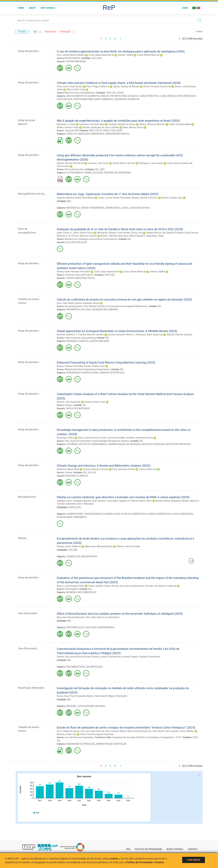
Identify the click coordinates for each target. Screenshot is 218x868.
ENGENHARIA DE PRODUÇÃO (80, 744)
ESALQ (120, 93)
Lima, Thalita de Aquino (68, 731)
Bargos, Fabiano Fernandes (70, 366)
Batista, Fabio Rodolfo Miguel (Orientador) (107, 696)
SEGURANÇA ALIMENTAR (127, 99)
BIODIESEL (71, 592)
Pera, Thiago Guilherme (98, 86)
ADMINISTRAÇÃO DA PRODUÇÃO (125, 444)
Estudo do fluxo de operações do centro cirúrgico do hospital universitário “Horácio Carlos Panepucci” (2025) (126, 727)
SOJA (82, 627)
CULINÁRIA (107, 514)
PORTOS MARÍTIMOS (84, 99)
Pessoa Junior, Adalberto (69, 546)
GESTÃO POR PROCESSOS (178, 444)
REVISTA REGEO (73, 58)
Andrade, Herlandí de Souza (122, 124)
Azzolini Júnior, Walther (183, 731)
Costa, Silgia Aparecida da (101, 55)
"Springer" (67, 32)
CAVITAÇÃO (91, 627)
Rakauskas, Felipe (155, 236)
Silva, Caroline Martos (116, 731)
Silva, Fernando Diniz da (139, 731)
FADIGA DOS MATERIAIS (78, 408)
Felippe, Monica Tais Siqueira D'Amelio (165, 233)
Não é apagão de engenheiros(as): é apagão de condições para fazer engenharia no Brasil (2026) (118, 121)
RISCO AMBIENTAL (104, 99)
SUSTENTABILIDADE (76, 61)
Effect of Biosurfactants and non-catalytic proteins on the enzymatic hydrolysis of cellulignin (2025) (120, 614)
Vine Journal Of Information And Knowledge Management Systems (97, 441)
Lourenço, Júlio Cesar (98, 163)
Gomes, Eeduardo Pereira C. (121, 335)
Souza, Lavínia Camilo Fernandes (114, 198)
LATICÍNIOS (72, 444)
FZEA (109, 93)
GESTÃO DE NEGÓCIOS (153, 444)
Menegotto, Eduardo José (110, 233)
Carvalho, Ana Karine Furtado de (161, 586)
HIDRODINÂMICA (106, 627)
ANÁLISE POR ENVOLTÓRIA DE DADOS (119, 96)
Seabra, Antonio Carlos (68, 127)
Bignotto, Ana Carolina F (95, 501)
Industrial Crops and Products (79, 275)
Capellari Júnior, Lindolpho (70, 501)
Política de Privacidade (148, 849)
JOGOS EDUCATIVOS (140, 208)
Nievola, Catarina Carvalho (180, 335)
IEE (95, 472)
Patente (22, 538)
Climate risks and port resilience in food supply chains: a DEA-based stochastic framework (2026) (119, 83)
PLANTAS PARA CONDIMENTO (72, 517)
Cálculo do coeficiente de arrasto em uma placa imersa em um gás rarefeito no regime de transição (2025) (125, 299)
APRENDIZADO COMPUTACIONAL (83, 373)
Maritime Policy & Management (80, 93)
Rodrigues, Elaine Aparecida (149, 335)
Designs (69, 405)
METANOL (100, 706)
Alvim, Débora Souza (83, 233)
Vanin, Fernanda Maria (180, 124)
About (32, 8)
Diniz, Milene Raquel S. (134, 236)
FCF (70, 550)
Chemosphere (71, 589)
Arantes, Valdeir (125, 55)
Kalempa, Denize (91, 303)
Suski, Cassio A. (65, 233)
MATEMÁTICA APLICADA (78, 310)
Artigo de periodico (28, 51)
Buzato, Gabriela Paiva (112, 236)
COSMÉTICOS (73, 556)
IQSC (102, 169)
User (185, 8)
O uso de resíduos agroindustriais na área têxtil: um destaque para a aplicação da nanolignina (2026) (121, 51)
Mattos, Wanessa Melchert (152, 124)
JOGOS (125, 208)
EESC (92, 130)
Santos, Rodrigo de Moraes (126, 86)
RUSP (120, 130)
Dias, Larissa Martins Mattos (71, 55)
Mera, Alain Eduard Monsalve (71, 617)
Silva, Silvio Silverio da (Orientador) (103, 617)
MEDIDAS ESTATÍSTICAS (112, 373)
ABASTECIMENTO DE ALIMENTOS (83, 96)
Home (21, 8)
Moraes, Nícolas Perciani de (70, 163)
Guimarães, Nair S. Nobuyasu (80, 504)
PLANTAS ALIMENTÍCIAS (133, 514)
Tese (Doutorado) (28, 613)
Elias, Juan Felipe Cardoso (70, 303)
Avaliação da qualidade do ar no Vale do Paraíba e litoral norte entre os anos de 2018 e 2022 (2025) (120, 229)
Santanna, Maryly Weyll (68, 469)
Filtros (22, 32)
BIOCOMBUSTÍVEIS (87, 592)
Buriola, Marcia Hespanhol (169, 501)
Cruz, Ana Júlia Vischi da (92, 731)
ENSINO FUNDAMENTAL (93, 208)
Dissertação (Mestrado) (31, 688)
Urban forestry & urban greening (80, 338)
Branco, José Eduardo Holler (71, 586)
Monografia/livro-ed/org (31, 194)
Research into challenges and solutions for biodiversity (91, 239)
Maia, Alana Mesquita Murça (99, 546)
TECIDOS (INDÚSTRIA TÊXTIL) (81, 278)
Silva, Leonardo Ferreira (124, 469)
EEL (100, 58)
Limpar (199, 31)
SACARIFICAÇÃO (94, 667)
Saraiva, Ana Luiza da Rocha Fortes (74, 657)
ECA (90, 472)
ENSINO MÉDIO (113, 208)
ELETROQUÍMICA (75, 173)
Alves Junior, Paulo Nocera (70, 86)
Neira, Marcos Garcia (133, 127)
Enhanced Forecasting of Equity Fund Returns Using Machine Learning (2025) (106, 362)
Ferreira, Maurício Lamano (84, 236)
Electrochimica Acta (74, 169)
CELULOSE (98, 173)
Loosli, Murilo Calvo (161, 731)
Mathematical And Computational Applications (87, 369)
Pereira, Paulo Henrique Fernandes (74, 272)
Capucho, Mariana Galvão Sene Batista (76, 198)
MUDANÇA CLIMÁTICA (77, 341)
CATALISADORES (86, 706)
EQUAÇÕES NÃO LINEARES (105, 310)
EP (97, 130)
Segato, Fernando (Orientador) (146, 657)
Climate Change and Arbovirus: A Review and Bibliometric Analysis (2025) (104, 466)
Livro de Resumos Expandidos (79, 737)
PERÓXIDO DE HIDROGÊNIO (117, 173)
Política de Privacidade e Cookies (145, 862)
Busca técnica (175, 849)
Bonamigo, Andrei (65, 438)
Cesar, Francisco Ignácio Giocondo (97, 734)
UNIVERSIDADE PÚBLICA (117, 134)
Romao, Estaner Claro (172, 198)
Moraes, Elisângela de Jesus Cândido (101, 127)
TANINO (88, 173)
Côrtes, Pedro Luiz (148, 469)
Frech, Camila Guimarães (113, 438)
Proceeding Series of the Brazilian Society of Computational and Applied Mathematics (106, 306)
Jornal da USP (71, 130)
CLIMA (163, 96)
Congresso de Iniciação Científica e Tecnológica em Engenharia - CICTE (147, 737)
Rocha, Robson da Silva (124, 163)
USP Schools (48, 8)
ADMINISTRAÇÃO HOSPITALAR (111, 744)
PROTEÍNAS (72, 627)
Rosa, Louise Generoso (89, 438)
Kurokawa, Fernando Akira (92, 124)
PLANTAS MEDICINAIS (182, 514)
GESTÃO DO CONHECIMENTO (93, 444)
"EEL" (37, 32)
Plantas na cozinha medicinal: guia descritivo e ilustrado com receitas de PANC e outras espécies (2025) (123, 497)
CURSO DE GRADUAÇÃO (78, 134)
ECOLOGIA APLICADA (76, 242)
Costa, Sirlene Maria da (148, 55)
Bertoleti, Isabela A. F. (67, 335)
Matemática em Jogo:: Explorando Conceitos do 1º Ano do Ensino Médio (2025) (108, 194)
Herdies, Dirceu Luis (133, 233)
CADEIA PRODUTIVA (149, 96)
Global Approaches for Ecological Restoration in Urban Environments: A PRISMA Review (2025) (117, 331)
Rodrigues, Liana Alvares (151, 163)
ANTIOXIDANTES (89, 556)
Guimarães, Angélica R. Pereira (122, 501)
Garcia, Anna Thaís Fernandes (71, 696)
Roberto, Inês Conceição (128, 546)
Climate (68, 472)
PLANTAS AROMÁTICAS (158, 514)
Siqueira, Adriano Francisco (144, 198)
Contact (193, 849)
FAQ (128, 849)
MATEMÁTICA (73, 208)
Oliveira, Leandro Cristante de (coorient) (111, 657)
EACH (94, 58)
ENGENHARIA (97, 134)
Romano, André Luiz (67, 734)
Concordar (194, 860)
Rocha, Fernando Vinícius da (157, 86)
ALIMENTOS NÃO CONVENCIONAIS (84, 514)
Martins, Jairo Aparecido (69, 402)
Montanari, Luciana (66, 124)
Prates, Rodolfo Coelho (99, 586)
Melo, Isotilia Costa (76, 89)
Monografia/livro (27, 497)
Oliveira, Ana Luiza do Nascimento (128, 586)
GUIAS (117, 514)
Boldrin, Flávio (145, 501)
